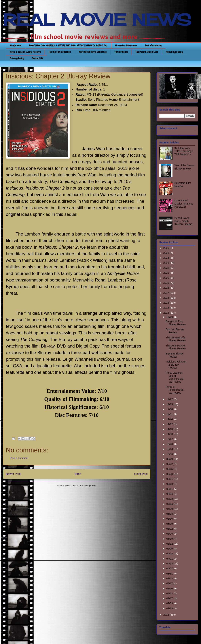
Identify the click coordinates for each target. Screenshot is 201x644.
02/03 (170, 603)
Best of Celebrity (153, 45)
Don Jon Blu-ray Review (175, 331)
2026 (167, 248)
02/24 (170, 593)
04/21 (170, 559)
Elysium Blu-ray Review (175, 355)
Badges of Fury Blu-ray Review (176, 323)
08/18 (170, 484)
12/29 (170, 317)
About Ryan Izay (174, 52)
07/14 (170, 504)
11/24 (170, 419)
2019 (167, 283)
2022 (167, 268)
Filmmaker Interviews (126, 45)
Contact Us (37, 58)
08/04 (170, 494)
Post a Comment (19, 458)
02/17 (170, 598)
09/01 (170, 479)
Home (77, 474)
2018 (167, 288)
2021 (167, 273)
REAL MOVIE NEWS (97, 20)
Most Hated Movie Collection (93, 52)
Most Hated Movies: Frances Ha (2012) (184, 204)
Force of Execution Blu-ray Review (175, 390)
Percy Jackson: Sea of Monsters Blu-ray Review (175, 377)
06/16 (170, 519)
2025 (167, 253)
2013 (167, 313)
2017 (167, 293)
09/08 (170, 474)
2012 (167, 615)
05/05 (170, 549)
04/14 (170, 564)
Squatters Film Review (183, 185)
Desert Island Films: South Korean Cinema (183, 221)
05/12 (170, 544)
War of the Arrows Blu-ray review (185, 167)
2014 (167, 308)
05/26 (170, 534)
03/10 (170, 589)
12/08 (170, 409)
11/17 (170, 424)
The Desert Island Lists (147, 52)
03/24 (170, 579)
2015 (167, 303)
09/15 (170, 469)
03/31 (170, 574)
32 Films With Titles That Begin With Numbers (184, 151)
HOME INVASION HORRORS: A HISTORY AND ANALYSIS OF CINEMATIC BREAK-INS (68, 45)
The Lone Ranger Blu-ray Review (176, 347)
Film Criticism (121, 52)
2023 (167, 263)
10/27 (170, 439)
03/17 (170, 583)
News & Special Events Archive (25, 52)
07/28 (170, 499)
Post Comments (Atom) (84, 486)
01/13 (170, 608)
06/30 (170, 509)
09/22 (170, 464)
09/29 (170, 459)
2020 (167, 278)
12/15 (170, 404)
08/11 (170, 489)
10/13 (170, 449)
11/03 (170, 434)
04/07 (170, 568)
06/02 (170, 529)
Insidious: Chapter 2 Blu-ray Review (176, 365)
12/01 (170, 414)
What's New (15, 45)
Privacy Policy (17, 58)
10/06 (170, 454)
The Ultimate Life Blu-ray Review (176, 339)
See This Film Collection (60, 52)
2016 (167, 298)
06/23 (170, 514)
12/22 (170, 399)
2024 (167, 258)
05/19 (170, 539)
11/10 (170, 429)
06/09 (170, 524)
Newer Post (13, 474)
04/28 (170, 554)
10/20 (170, 444)
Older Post (141, 474)
